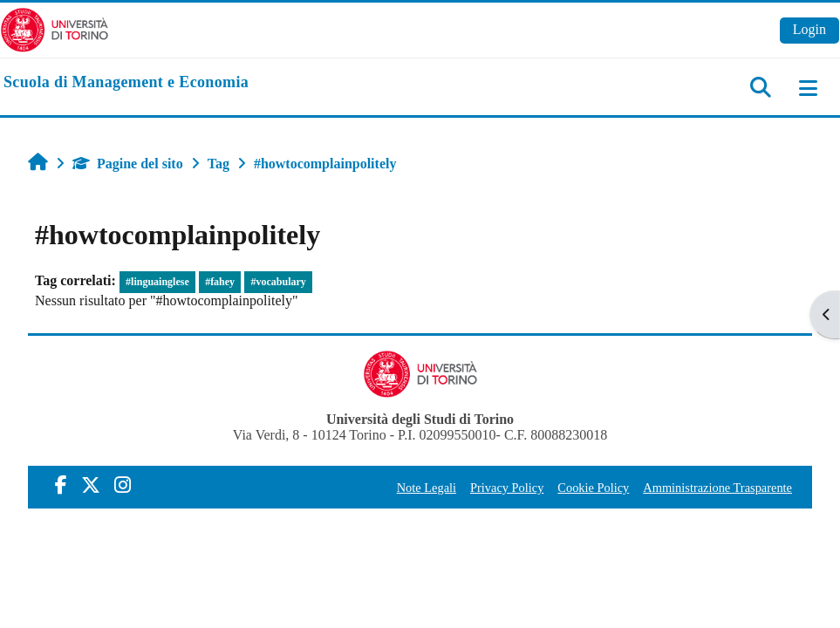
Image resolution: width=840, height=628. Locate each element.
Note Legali (427, 488)
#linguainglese (157, 282)
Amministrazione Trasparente (717, 488)
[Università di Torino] (55, 28)
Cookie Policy (593, 488)
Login (809, 29)
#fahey (220, 282)
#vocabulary (279, 282)
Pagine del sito (128, 164)
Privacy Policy (507, 488)
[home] (126, 83)
